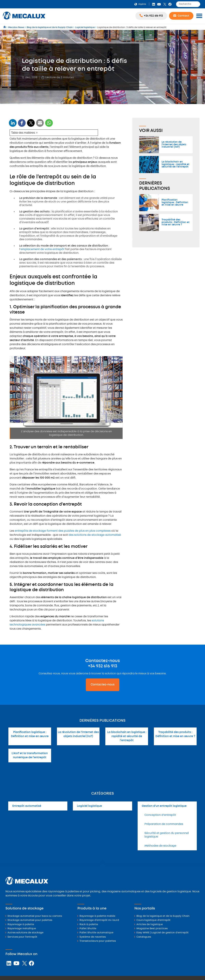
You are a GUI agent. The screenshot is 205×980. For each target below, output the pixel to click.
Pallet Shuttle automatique (96, 933)
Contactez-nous (103, 685)
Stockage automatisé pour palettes (30, 920)
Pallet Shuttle (88, 929)
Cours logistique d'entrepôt (153, 920)
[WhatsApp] (40, 125)
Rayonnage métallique (22, 929)
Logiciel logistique (89, 806)
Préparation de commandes (164, 824)
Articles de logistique (150, 925)
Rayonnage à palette (21, 925)
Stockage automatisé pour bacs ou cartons (35, 916)
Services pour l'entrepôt (22, 937)
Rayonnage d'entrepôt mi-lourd (99, 920)
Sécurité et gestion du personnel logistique (167, 835)
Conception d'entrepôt (160, 815)
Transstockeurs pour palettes (98, 941)
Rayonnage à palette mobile (97, 916)
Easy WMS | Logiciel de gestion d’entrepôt (163, 933)
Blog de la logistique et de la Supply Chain (163, 916)
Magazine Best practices (152, 929)
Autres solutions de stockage (25, 933)
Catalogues (144, 937)
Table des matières (23, 133)
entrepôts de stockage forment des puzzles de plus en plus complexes (63, 531)
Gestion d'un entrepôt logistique (164, 806)
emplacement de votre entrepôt (42, 249)
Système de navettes (93, 937)
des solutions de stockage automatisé (95, 535)
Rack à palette (89, 925)
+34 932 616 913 (103, 666)
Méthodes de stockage (160, 846)
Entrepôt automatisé (27, 806)
